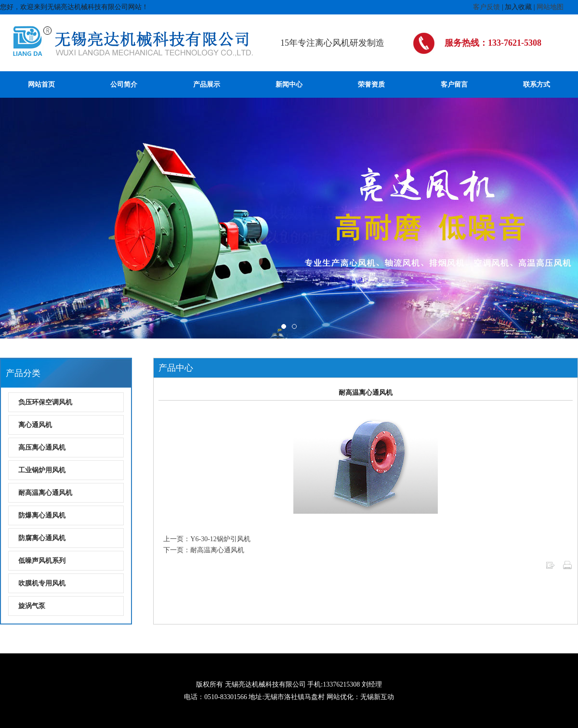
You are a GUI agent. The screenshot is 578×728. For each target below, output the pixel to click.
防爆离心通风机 (42, 515)
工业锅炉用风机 (42, 470)
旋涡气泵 (32, 606)
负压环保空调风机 (45, 402)
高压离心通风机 (42, 448)
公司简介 (124, 84)
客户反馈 (486, 7)
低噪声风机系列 (42, 561)
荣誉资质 (371, 84)
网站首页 (41, 84)
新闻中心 (289, 84)
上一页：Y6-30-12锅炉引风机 (207, 539)
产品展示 (207, 84)
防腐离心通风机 (42, 538)
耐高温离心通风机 (45, 493)
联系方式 (537, 84)
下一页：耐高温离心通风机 (204, 550)
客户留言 (454, 84)
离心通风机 (35, 425)
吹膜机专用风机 (42, 583)
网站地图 (550, 7)
